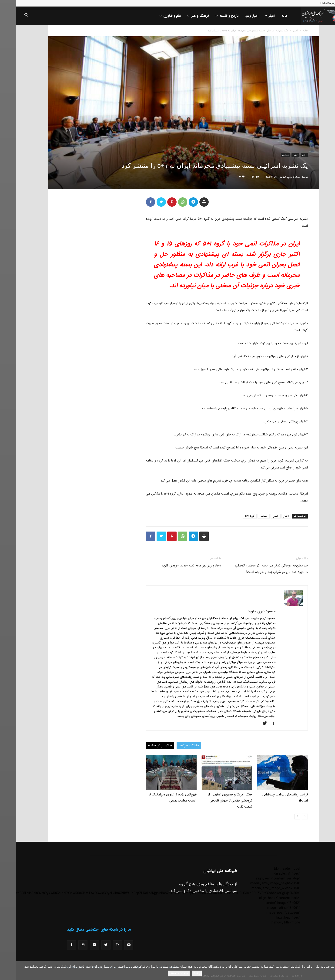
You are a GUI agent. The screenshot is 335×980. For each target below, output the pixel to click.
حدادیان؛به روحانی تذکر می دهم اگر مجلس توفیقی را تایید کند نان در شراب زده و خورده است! (255, 569)
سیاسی (270, 155)
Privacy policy (163, 973)
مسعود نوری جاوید (274, 177)
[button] (10, 16)
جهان (279, 155)
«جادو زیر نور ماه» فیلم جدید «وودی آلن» (175, 566)
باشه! (181, 973)
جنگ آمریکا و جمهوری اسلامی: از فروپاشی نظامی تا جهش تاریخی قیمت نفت (214, 801)
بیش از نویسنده (144, 745)
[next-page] (281, 817)
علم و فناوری (154, 16)
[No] (329, 970)
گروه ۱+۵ (234, 516)
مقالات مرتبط (173, 745)
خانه (269, 16)
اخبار (254, 16)
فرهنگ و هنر (182, 16)
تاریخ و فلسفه (211, 16)
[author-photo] (277, 605)
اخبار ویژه (236, 16)
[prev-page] (289, 817)
